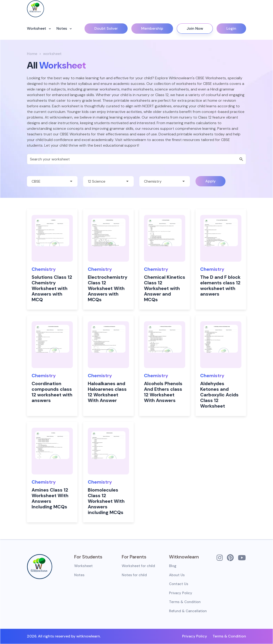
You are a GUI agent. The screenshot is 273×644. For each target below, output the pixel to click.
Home (32, 54)
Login (231, 28)
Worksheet (37, 28)
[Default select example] (52, 181)
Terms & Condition (185, 602)
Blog (173, 566)
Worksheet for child (138, 566)
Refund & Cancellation (188, 611)
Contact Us (179, 584)
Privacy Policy (181, 593)
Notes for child (134, 575)
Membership (152, 28)
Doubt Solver (106, 28)
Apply (210, 181)
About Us (177, 575)
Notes (62, 28)
